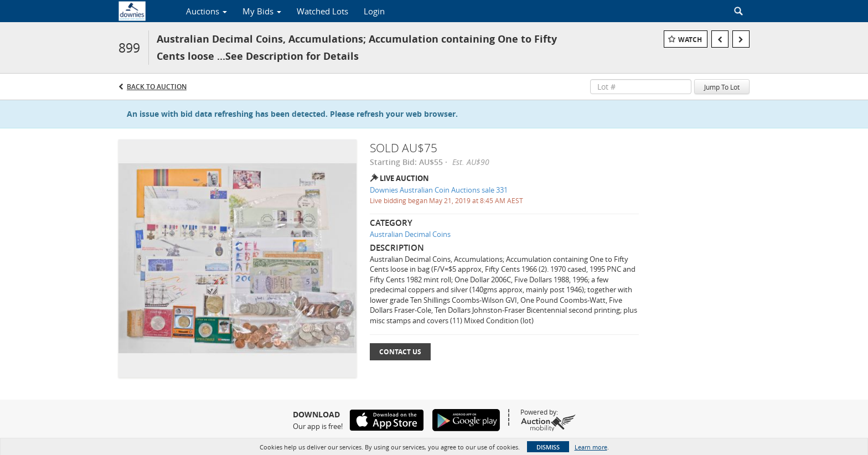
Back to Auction (157, 87)
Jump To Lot (722, 87)
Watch (690, 40)
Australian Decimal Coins (410, 234)
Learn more (591, 447)
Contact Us (400, 352)
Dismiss (548, 447)
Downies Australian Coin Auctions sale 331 (439, 190)
